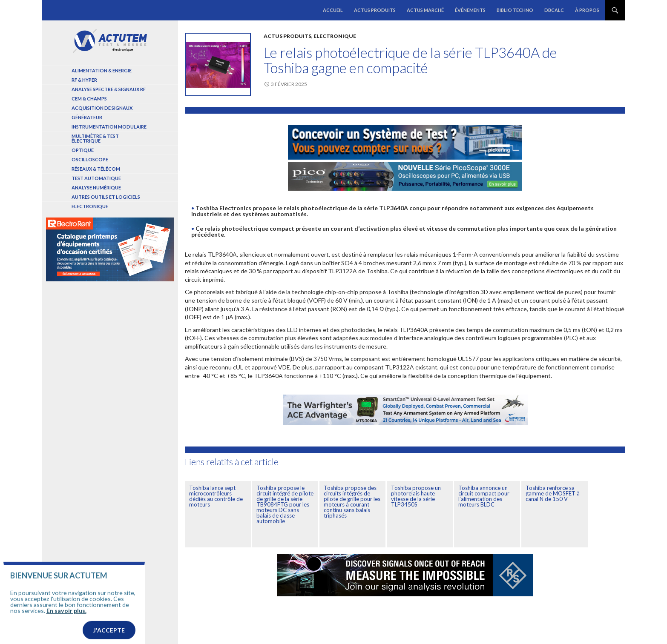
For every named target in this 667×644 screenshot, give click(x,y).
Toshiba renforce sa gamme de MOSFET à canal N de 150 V (553, 493)
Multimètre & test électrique (95, 138)
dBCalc (554, 10)
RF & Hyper (84, 80)
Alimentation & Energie (102, 70)
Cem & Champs (89, 99)
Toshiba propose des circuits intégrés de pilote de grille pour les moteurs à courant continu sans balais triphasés (352, 502)
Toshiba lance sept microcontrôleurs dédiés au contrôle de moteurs (216, 496)
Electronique (335, 36)
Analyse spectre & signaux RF (109, 89)
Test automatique (96, 178)
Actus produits (375, 10)
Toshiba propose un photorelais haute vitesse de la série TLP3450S (416, 496)
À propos (587, 10)
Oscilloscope (90, 159)
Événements (470, 10)
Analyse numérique (96, 187)
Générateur (87, 117)
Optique (83, 150)
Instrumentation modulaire (109, 127)
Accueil (333, 10)
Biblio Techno (515, 10)
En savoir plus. (66, 628)
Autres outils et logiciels (106, 197)
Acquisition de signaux (102, 108)
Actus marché (425, 10)
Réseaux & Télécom (96, 169)
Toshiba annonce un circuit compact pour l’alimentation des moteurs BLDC (484, 496)
